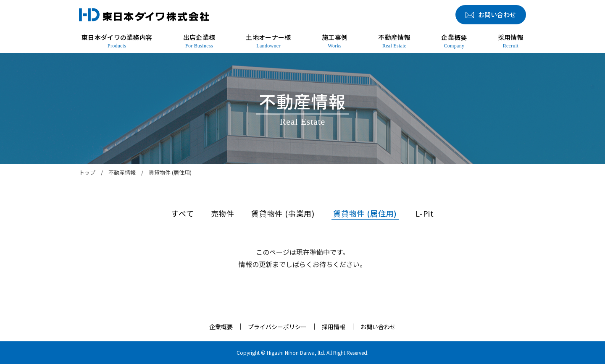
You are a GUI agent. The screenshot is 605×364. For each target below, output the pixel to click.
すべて (182, 213)
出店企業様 (199, 41)
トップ (87, 172)
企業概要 (454, 41)
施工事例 (335, 41)
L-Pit (425, 213)
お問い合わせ (378, 327)
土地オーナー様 (268, 41)
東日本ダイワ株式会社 (144, 15)
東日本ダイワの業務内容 (117, 41)
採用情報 (511, 41)
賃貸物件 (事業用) (283, 213)
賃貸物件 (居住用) (365, 213)
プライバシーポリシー (277, 327)
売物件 (223, 213)
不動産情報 (394, 41)
